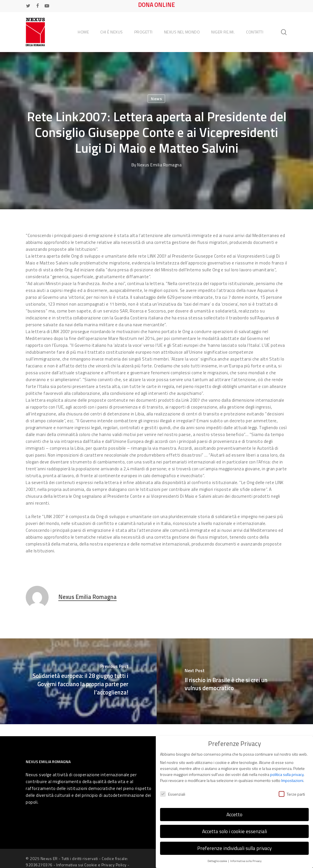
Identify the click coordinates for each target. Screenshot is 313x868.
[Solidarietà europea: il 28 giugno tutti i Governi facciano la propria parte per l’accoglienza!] (78, 681)
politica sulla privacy (287, 774)
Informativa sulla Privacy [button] (246, 860)
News (156, 98)
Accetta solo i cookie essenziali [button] (235, 830)
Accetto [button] (234, 814)
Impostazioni (292, 780)
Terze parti (292, 793)
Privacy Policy (114, 865)
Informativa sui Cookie (77, 865)
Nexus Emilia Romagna (159, 165)
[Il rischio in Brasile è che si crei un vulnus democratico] (235, 681)
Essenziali (173, 793)
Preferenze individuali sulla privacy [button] (234, 847)
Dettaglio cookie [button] (218, 860)
